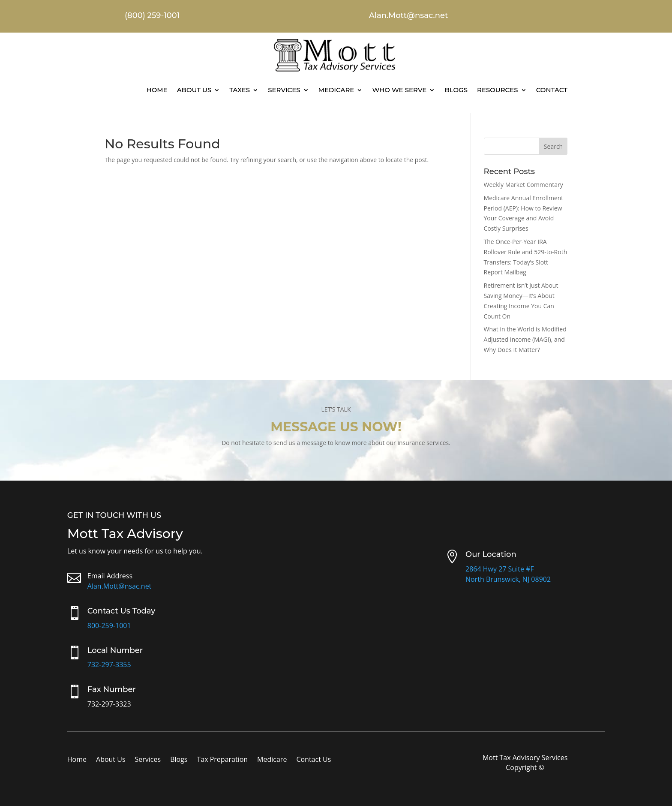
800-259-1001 (109, 626)
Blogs (456, 90)
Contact (552, 90)
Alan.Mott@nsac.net (120, 586)
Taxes (240, 90)
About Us (194, 90)
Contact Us (313, 760)
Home (157, 90)
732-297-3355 (109, 665)
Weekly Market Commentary (523, 185)
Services (284, 90)
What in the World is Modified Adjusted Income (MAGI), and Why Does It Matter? (525, 339)
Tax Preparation (222, 760)
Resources (498, 90)
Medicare (336, 90)
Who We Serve (399, 90)
